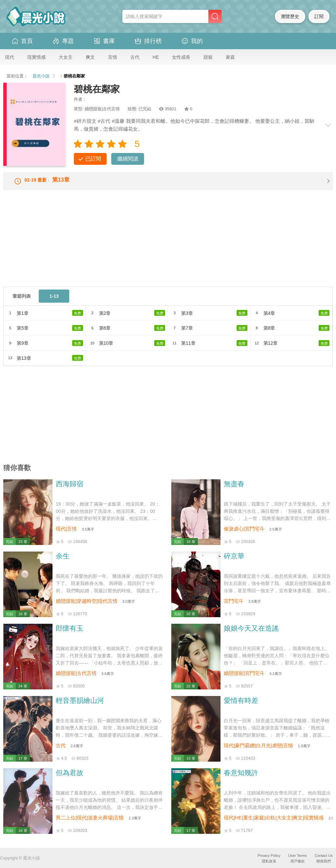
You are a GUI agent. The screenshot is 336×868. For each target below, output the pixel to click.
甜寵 (208, 57)
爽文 (90, 57)
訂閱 (319, 16)
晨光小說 (41, 76)
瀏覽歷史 (290, 16)
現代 (10, 57)
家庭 (230, 57)
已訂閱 (93, 159)
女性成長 (181, 57)
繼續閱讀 (128, 159)
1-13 (54, 300)
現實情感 (36, 57)
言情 (113, 57)
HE (156, 57)
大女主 (66, 57)
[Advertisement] (168, 245)
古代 (135, 57)
